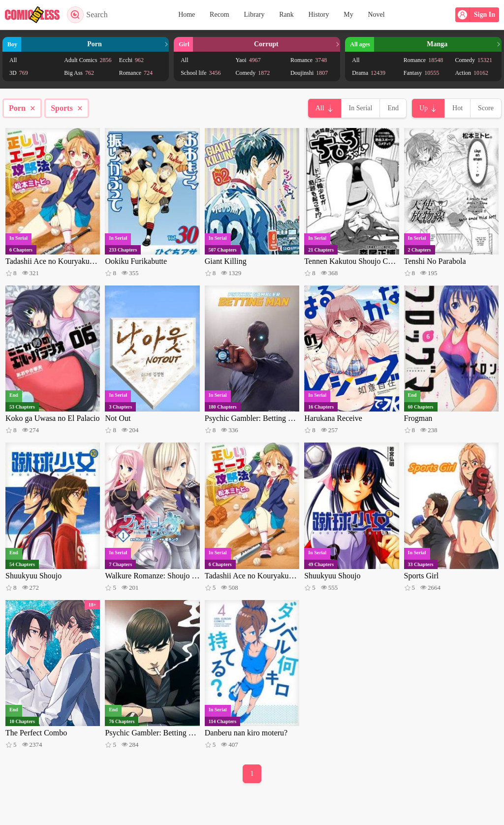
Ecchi (131, 60)
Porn (22, 108)
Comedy (253, 73)
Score (486, 108)
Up (424, 108)
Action (472, 73)
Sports (67, 108)
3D (19, 73)
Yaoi (248, 60)
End (393, 108)
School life (201, 73)
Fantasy (421, 73)
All (13, 60)
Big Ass (79, 73)
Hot (457, 108)
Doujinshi (309, 73)
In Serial (361, 108)
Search (87, 15)
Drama (369, 73)
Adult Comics (88, 60)
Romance (136, 73)
